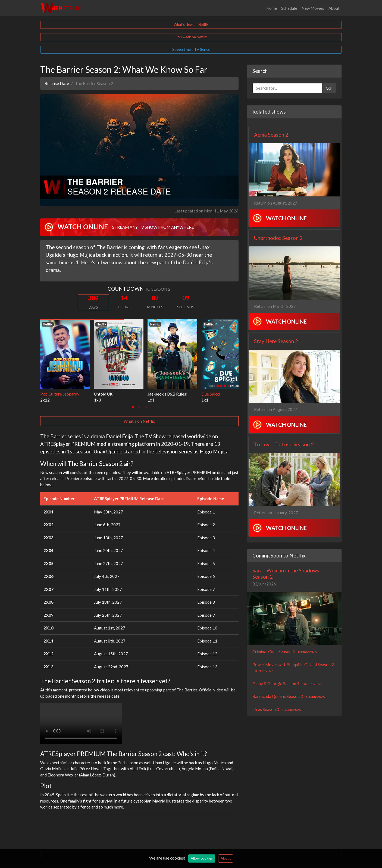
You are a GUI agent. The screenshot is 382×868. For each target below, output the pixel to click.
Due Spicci (211, 394)
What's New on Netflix (191, 24)
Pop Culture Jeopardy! (60, 394)
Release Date (57, 83)
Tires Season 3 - (277, 709)
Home (272, 8)
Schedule (289, 8)
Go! (329, 88)
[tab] (133, 407)
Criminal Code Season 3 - (284, 651)
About (334, 8)
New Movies (313, 8)
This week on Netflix (191, 37)
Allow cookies (202, 858)
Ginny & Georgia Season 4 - (287, 684)
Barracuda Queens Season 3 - (289, 696)
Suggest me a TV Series (191, 49)
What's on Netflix (139, 421)
